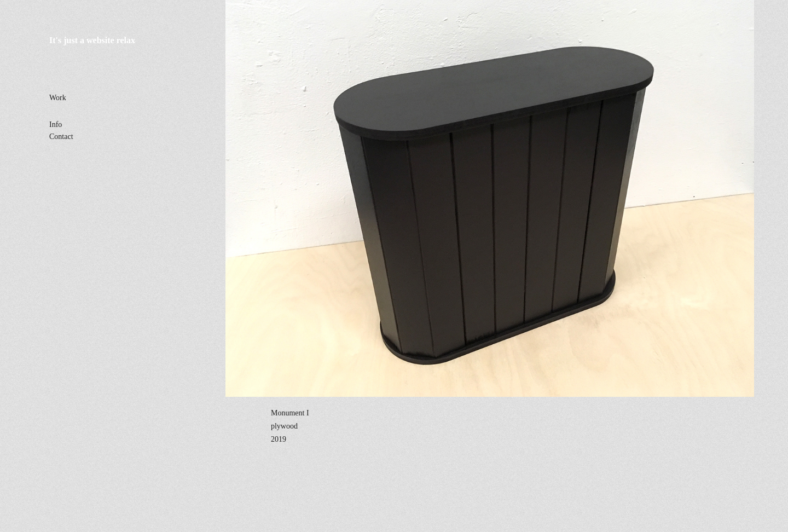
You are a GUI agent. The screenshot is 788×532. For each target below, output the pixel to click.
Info (56, 125)
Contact (61, 137)
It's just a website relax (92, 40)
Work (58, 98)
